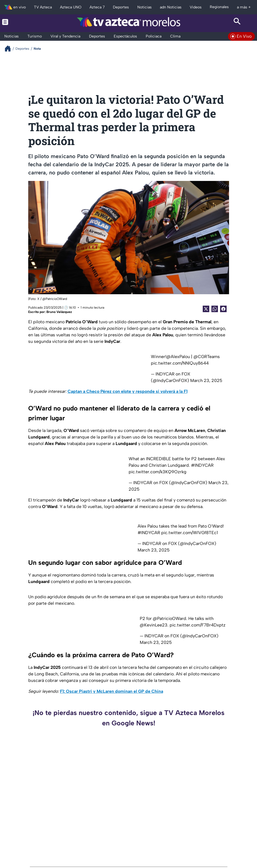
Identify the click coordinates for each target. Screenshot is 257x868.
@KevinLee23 (154, 625)
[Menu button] (20, 22)
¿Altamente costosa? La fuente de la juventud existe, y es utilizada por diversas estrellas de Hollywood (217, 827)
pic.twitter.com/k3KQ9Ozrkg (158, 472)
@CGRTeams (207, 357)
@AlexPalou (178, 357)
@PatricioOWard (169, 618)
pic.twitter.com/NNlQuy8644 (180, 363)
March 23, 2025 (206, 380)
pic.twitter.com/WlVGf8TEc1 (190, 533)
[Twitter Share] (206, 309)
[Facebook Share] (223, 309)
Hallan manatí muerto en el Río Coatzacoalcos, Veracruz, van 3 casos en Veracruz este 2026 (94, 827)
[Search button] (237, 22)
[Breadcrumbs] (10, 48)
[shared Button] (215, 309)
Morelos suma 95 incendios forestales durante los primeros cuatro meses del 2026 (94, 768)
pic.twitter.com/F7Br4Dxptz (198, 625)
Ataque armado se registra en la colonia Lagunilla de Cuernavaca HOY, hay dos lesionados (219, 768)
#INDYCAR (202, 465)
